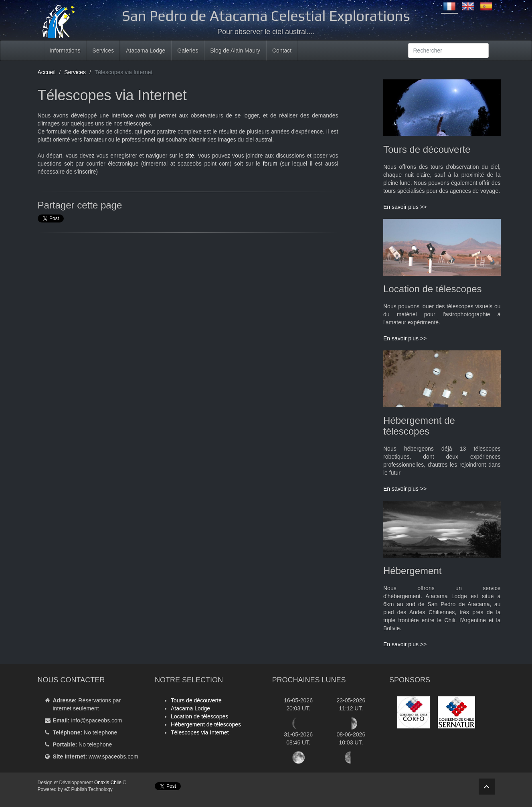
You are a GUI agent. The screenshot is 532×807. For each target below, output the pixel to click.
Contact (282, 51)
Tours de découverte (196, 700)
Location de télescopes (199, 716)
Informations (65, 51)
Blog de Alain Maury (235, 51)
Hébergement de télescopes (206, 724)
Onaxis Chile (108, 783)
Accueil (47, 72)
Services (103, 51)
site (190, 156)
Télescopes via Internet (200, 732)
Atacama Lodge (146, 51)
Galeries (188, 51)
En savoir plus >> (405, 207)
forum (270, 164)
